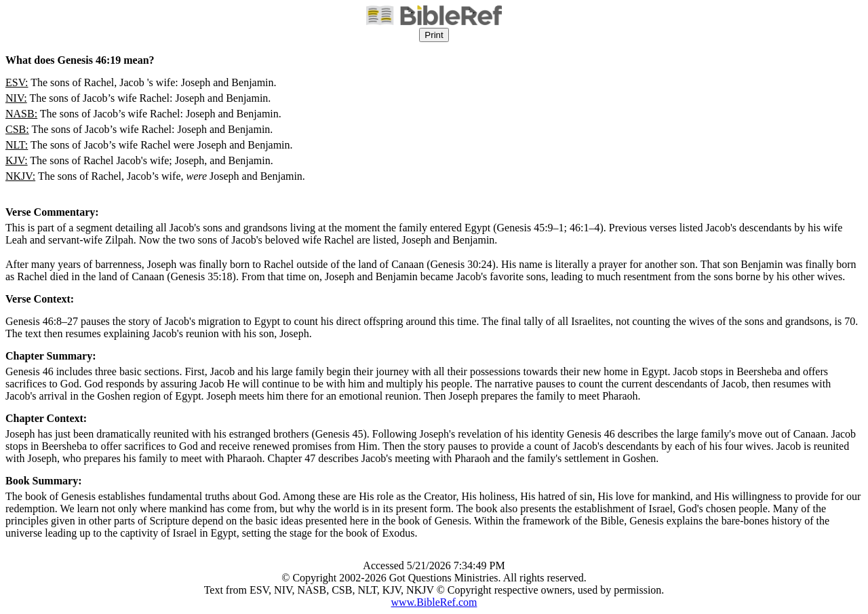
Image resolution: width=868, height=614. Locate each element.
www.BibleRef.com (434, 602)
